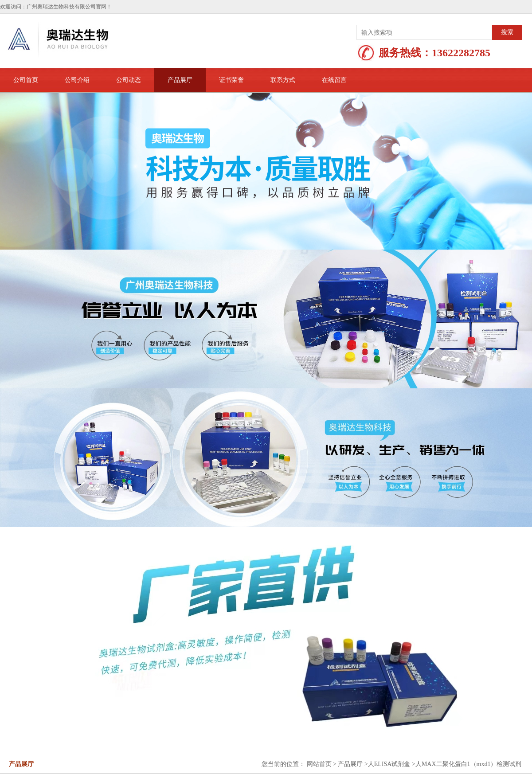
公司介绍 (77, 80)
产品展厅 (180, 80)
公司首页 (26, 80)
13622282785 (461, 53)
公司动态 (129, 80)
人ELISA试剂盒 (389, 764)
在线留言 (334, 80)
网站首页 (319, 764)
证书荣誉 (231, 80)
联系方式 (283, 80)
